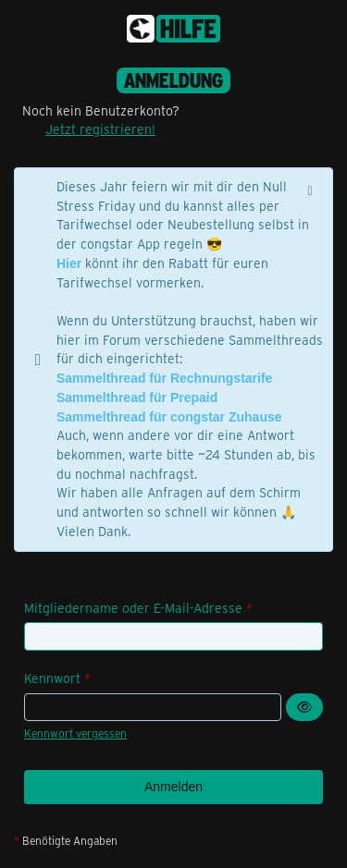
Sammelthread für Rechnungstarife (164, 378)
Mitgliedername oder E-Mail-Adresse (133, 608)
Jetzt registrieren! (100, 129)
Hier (69, 263)
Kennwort (52, 678)
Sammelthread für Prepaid (137, 397)
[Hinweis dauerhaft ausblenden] (312, 189)
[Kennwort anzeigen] (304, 708)
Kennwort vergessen (75, 733)
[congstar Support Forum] (173, 29)
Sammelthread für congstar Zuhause (169, 417)
